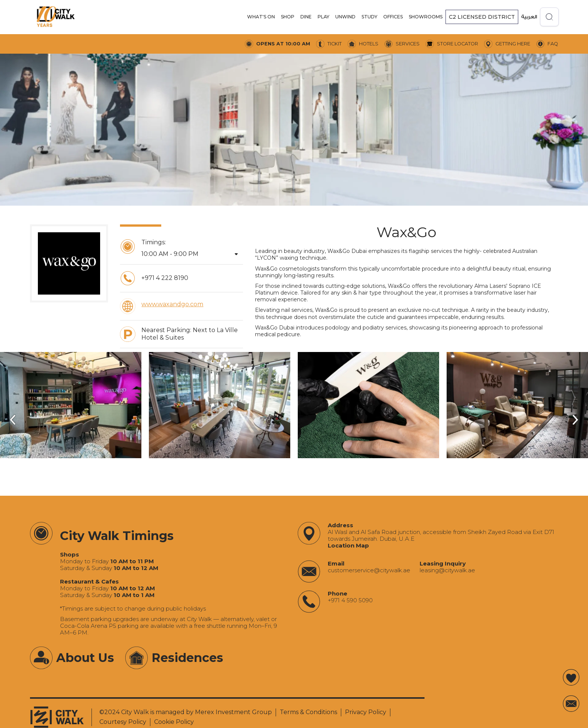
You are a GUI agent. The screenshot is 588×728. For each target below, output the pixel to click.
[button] (261, 17)
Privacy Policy (366, 712)
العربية (529, 17)
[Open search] (549, 17)
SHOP (288, 17)
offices (393, 17)
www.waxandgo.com (172, 304)
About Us (85, 658)
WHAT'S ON (261, 17)
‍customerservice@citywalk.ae (369, 570)
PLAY (323, 17)
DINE (306, 17)
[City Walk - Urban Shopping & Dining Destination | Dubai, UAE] (55, 17)
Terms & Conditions (308, 712)
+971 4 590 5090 (350, 600)
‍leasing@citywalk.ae (447, 570)
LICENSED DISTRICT (482, 17)
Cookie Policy (174, 722)
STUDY (369, 17)
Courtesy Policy (123, 722)
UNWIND (345, 17)
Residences (187, 658)
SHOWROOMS (426, 17)
